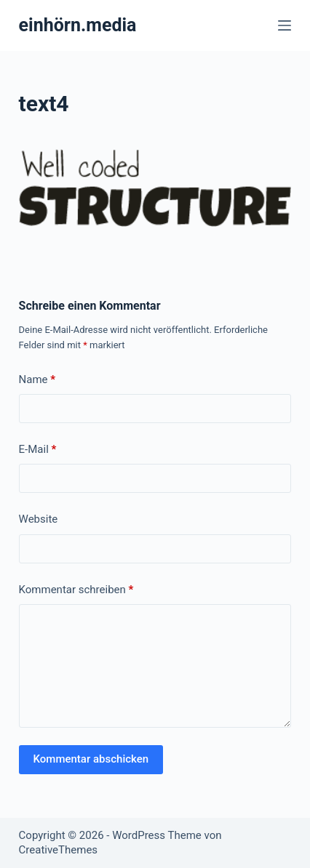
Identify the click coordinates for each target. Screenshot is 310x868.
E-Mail (38, 450)
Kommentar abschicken (91, 759)
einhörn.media (78, 25)
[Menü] (285, 25)
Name (37, 380)
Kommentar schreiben (76, 590)
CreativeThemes (59, 850)
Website (39, 519)
